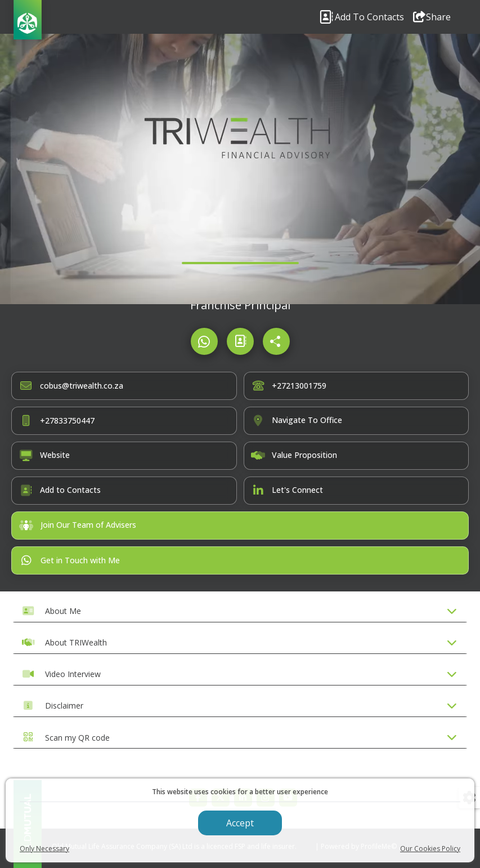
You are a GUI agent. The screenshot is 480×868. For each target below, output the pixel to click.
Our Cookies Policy (430, 849)
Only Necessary (44, 849)
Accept (240, 823)
